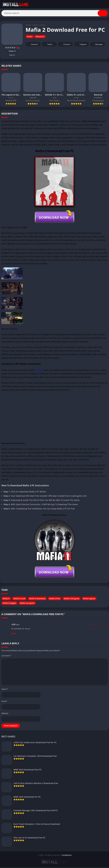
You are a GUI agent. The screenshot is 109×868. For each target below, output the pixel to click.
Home (28, 26)
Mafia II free (55, 600)
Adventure (40, 38)
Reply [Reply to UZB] (14, 634)
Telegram (81, 46)
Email (4, 702)
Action (43, 26)
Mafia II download (37, 600)
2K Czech (39, 371)
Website (5, 714)
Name (5, 690)
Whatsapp (97, 46)
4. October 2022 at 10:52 (98, 625)
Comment (6, 657)
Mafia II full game (72, 600)
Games (36, 26)
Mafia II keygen (9, 604)
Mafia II (6, 600)
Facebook (33, 46)
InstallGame (66, 856)
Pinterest (65, 46)
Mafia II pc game (27, 604)
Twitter (48, 46)
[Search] (54, 14)
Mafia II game (89, 600)
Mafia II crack (19, 600)
